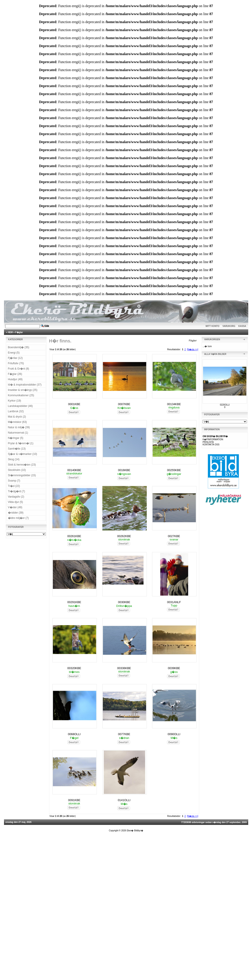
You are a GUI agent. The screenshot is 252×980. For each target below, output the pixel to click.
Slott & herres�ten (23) (22, 465)
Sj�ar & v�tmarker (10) (23, 454)
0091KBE (74, 800)
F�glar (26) (15, 374)
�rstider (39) (16, 513)
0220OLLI (225, 405)
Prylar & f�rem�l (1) (21, 443)
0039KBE (174, 668)
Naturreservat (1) (18, 433)
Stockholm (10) (17, 470)
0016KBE (124, 470)
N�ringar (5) (16, 438)
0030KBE (124, 602)
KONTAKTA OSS (211, 445)
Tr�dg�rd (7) (17, 491)
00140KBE (74, 470)
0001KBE (74, 404)
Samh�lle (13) (17, 449)
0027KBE (174, 536)
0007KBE (124, 404)
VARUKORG (229, 326)
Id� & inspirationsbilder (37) (25, 385)
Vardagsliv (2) (16, 497)
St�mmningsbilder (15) (22, 475)
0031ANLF (174, 602)
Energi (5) (14, 353)
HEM (10, 332)
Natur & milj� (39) (19, 427)
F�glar (19, 332)
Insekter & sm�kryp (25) (23, 390)
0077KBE (124, 734)
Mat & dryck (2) (17, 417)
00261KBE (74, 536)
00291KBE (74, 602)
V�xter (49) (15, 507)
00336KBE (124, 668)
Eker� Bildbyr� (135, 831)
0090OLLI (174, 734)
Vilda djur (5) (16, 502)
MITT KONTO (212, 326)
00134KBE (174, 404)
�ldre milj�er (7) (18, 518)
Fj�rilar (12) (15, 358)
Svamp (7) (14, 481)
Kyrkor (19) (15, 401)
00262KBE (124, 536)
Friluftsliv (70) (16, 363)
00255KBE (174, 470)
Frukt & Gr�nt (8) (19, 369)
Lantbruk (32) (16, 411)
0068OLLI (74, 734)
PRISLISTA (208, 442)
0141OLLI (124, 800)
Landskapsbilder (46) (20, 406)
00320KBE (74, 668)
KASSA (242, 326)
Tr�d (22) (14, 486)
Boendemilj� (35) (19, 347)
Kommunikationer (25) (21, 395)
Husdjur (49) (15, 379)
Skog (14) (14, 459)
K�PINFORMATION (213, 439)
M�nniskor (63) (17, 422)
